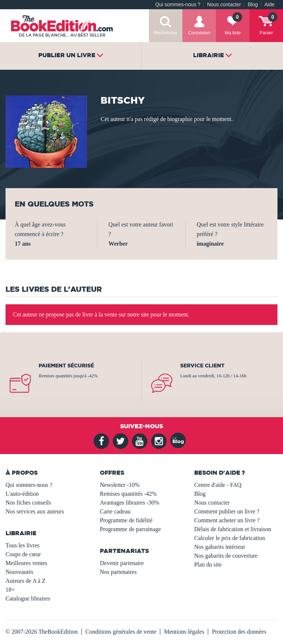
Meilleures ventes (26, 563)
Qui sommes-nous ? (178, 5)
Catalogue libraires (28, 598)
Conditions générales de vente (121, 632)
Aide (270, 5)
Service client (202, 366)
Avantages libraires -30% (130, 503)
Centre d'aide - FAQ (218, 485)
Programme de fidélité (126, 520)
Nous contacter (224, 5)
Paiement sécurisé (66, 366)
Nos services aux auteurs (35, 511)
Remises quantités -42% (128, 494)
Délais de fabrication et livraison (233, 529)
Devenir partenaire (122, 563)
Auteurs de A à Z (25, 581)
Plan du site (208, 565)
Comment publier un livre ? (227, 511)
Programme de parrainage (130, 529)
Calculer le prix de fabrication (230, 538)
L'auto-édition (22, 494)
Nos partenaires (118, 572)
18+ (10, 590)
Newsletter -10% (120, 485)
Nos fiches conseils (28, 503)
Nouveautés (20, 572)
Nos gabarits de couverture (226, 556)
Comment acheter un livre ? (227, 520)
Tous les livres (22, 545)
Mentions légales (184, 632)
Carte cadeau (115, 511)
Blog (253, 5)
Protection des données (239, 632)
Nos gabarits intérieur (220, 547)
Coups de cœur (23, 554)
